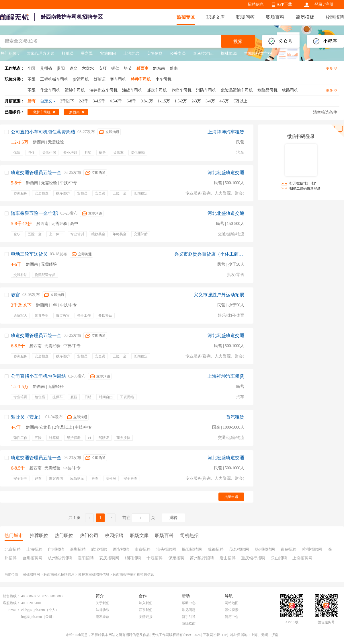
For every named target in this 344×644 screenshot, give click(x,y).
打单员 (68, 53)
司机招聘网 (31, 575)
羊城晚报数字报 (258, 53)
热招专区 (186, 17)
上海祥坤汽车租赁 (226, 132)
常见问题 (189, 610)
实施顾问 (108, 53)
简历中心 (232, 617)
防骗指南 (189, 624)
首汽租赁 (235, 417)
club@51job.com (33, 610)
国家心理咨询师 (40, 53)
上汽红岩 (131, 53)
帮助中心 (189, 603)
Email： (14, 610)
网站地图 (232, 603)
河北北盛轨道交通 (226, 213)
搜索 (238, 41)
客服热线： (11, 603)
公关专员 (178, 53)
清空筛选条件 (325, 112)
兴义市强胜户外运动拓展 (219, 295)
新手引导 (189, 617)
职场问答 (245, 17)
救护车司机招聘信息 (94, 575)
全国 (31, 68)
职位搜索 (232, 610)
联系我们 (146, 610)
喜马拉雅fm (203, 53)
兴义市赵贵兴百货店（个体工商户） (209, 254)
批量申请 (231, 497)
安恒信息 (155, 53)
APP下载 (284, 4)
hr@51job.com (32, 617)
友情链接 (146, 617)
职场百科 (275, 17)
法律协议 (103, 610)
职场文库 (216, 17)
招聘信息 (256, 4)
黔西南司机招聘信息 (59, 575)
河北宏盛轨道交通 (226, 173)
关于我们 (103, 603)
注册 (329, 4)
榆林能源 (229, 53)
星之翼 (87, 53)
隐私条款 (103, 617)
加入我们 (146, 603)
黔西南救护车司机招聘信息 (133, 575)
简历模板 (305, 17)
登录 (318, 4)
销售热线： (11, 596)
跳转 (173, 518)
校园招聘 (335, 17)
